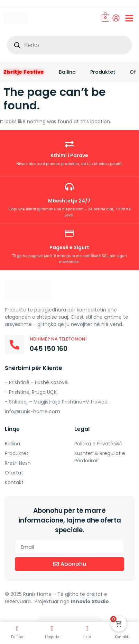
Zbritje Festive (24, 72)
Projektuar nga (72, 601)
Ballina (67, 72)
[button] (129, 18)
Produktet (103, 72)
